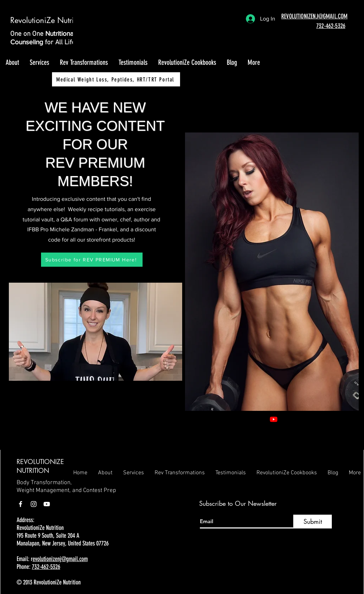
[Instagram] (295, 419)
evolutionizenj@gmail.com (60, 559)
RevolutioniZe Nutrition (48, 20)
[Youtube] (274, 419)
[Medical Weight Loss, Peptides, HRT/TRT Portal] (116, 79)
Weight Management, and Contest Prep (66, 491)
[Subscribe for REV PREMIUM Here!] (92, 260)
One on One (28, 34)
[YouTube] (47, 504)
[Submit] (313, 522)
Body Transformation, (44, 483)
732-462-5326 (46, 567)
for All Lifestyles (69, 43)
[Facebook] (284, 419)
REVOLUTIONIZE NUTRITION (40, 466)
